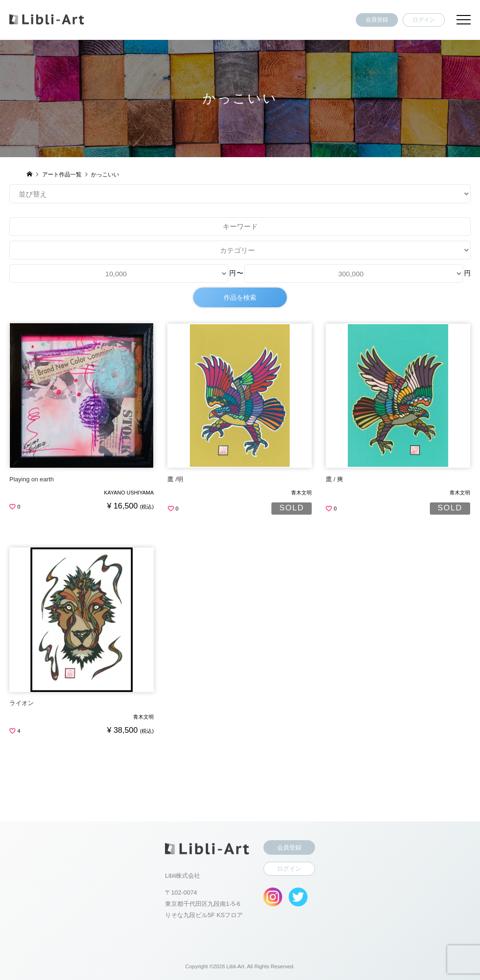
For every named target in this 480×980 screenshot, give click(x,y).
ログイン (424, 20)
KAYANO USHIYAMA (129, 493)
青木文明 (301, 493)
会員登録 (377, 20)
